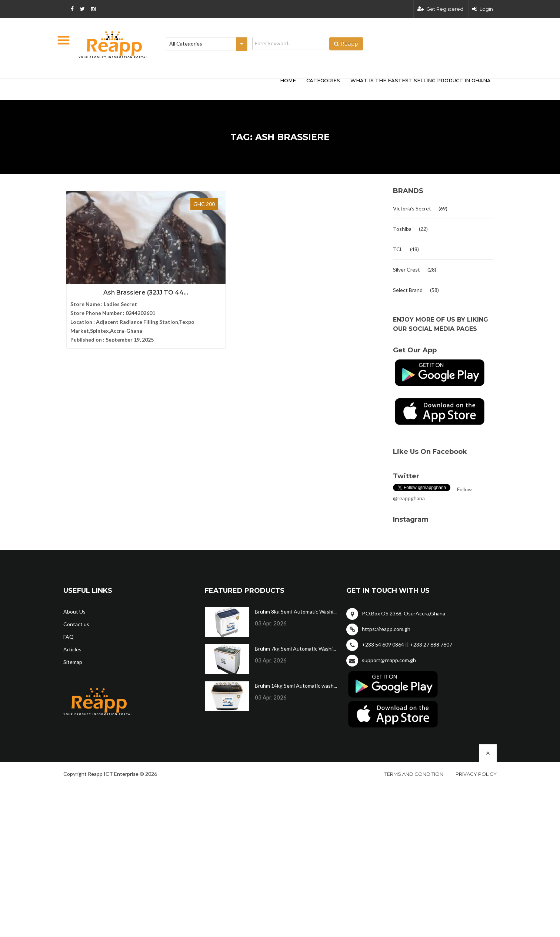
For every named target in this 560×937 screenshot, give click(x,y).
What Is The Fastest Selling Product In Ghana (421, 80)
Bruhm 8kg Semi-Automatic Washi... (296, 612)
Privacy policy (476, 774)
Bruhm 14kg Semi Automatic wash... (296, 686)
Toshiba (402, 229)
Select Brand (408, 290)
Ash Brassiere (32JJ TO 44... (114, 276)
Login (483, 9)
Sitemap (73, 662)
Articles (72, 649)
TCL (398, 249)
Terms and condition (414, 774)
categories (323, 80)
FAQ (69, 637)
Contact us (76, 624)
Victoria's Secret (412, 208)
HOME (288, 80)
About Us (74, 612)
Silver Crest (406, 270)
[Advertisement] (173, 88)
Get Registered (440, 9)
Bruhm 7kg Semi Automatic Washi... (295, 649)
